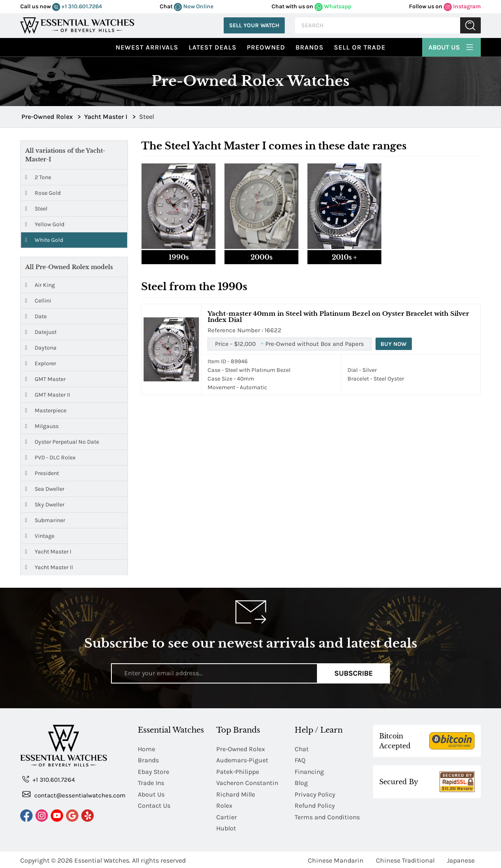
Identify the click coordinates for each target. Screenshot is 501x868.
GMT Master (45, 379)
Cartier (227, 816)
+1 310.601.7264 (77, 6)
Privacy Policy (315, 793)
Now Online (194, 6)
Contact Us (154, 805)
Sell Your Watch (254, 25)
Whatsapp (333, 6)
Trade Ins (151, 782)
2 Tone (38, 177)
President (42, 473)
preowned (266, 47)
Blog (301, 782)
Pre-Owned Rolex (241, 749)
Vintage (40, 536)
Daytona (41, 348)
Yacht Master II (49, 567)
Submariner (45, 520)
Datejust (41, 332)
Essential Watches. (102, 859)
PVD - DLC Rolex (50, 458)
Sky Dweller (45, 505)
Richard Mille (236, 793)
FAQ (300, 760)
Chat (302, 749)
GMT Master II (48, 395)
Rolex (224, 805)
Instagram (462, 6)
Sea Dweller (45, 489)
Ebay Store (154, 771)
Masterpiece (46, 410)
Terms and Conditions (328, 816)
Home (147, 749)
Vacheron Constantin (248, 782)
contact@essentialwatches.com (74, 795)
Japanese (461, 859)
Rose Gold (43, 193)
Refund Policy (315, 805)
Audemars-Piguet (242, 760)
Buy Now (394, 344)
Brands (310, 47)
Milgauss (42, 426)
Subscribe (353, 673)
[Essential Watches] (77, 25)
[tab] (178, 214)
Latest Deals (213, 47)
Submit (470, 25)
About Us (451, 46)
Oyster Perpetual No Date (62, 442)
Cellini (38, 301)
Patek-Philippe (238, 771)
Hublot (226, 827)
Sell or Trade (360, 47)
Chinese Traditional (405, 859)
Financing (310, 771)
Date (36, 316)
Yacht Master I (48, 552)
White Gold (44, 240)
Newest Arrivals (147, 47)
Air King (40, 285)
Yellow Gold (45, 224)
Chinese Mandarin (336, 859)
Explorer (41, 363)
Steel (36, 209)
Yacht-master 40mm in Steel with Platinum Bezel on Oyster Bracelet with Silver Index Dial (338, 317)
